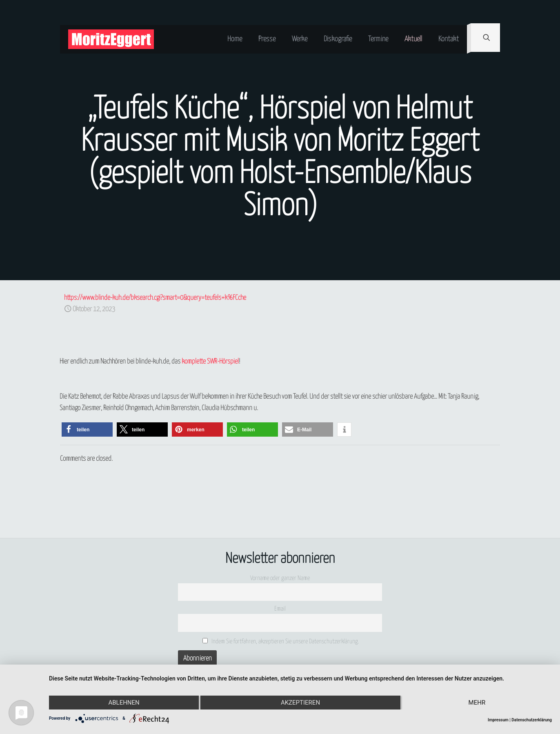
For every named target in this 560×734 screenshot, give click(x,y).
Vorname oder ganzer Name (280, 578)
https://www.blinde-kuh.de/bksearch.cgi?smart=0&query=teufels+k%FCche (155, 298)
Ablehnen (124, 703)
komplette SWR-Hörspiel (210, 362)
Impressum (498, 720)
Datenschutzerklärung (532, 720)
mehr (477, 703)
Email (280, 609)
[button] (87, 429)
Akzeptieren (300, 703)
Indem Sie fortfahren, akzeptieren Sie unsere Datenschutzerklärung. (281, 641)
